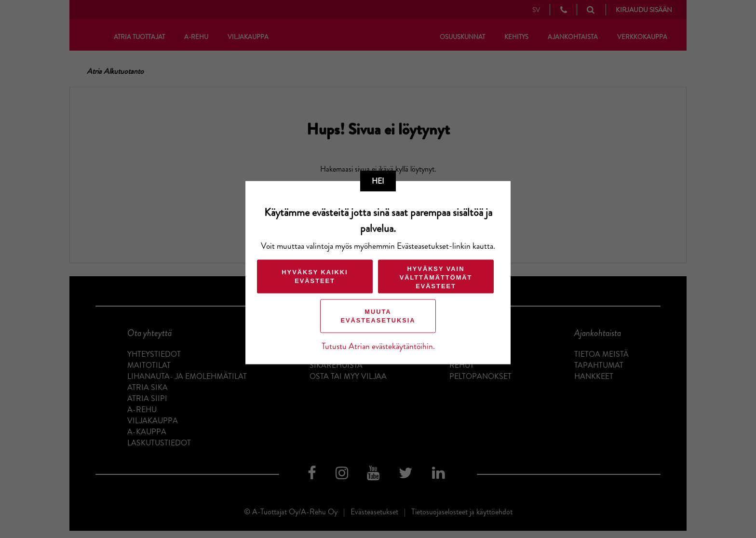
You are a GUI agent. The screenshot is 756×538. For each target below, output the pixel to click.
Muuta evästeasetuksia (378, 316)
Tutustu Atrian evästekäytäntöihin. (378, 346)
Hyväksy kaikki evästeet (315, 276)
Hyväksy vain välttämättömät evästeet (436, 277)
